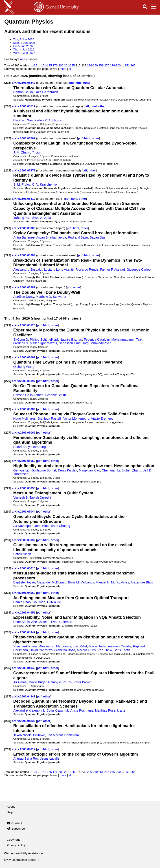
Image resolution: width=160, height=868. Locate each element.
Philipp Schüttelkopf (44, 340)
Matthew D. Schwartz (51, 297)
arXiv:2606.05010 (24, 568)
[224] (8, 357)
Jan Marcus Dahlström (63, 735)
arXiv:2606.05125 (24, 325)
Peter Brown (82, 682)
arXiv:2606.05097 (24, 381)
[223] (8, 325)
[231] (8, 540)
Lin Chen (39, 602)
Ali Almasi (20, 682)
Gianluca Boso (65, 650)
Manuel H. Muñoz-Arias (112, 582)
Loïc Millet (80, 646)
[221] (8, 255)
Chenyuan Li (111, 470)
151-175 (46, 65)
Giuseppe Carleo (139, 270)
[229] (8, 488)
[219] (8, 199)
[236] (8, 668)
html (78, 83)
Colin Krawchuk (58, 710)
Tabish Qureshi (40, 498)
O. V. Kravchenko (44, 184)
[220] (8, 228)
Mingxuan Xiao (89, 470)
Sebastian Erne (70, 343)
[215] (8, 83)
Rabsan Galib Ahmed (28, 395)
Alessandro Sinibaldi (28, 270)
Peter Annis (21, 622)
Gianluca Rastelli (49, 419)
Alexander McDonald (51, 582)
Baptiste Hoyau (24, 582)
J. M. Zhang (22, 152)
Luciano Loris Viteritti (59, 270)
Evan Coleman (62, 622)
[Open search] (145, 7)
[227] (8, 433)
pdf (72, 83)
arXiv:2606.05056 (24, 488)
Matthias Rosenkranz (110, 710)
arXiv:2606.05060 (24, 461)
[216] (8, 106)
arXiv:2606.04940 (24, 668)
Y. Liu (36, 152)
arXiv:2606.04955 (24, 613)
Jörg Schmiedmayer (97, 343)
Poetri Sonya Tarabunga (30, 447)
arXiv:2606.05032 (24, 540)
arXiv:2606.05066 (24, 433)
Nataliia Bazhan (71, 340)
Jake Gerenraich (46, 92)
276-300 (115, 65)
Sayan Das (98, 237)
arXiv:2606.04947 (24, 632)
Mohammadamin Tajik (127, 340)
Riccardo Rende (87, 270)
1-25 (34, 65)
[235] (8, 632)
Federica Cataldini (97, 340)
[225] (8, 381)
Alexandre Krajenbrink (29, 710)
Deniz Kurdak (68, 470)
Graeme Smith (56, 395)
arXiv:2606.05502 (24, 138)
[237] (8, 696)
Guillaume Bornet (44, 470)
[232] (8, 568)
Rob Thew (105, 650)
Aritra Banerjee (24, 237)
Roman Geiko (23, 92)
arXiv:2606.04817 (24, 749)
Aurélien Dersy (24, 297)
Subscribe (18, 829)
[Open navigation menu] (153, 7)
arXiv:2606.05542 (24, 83)
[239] (8, 749)
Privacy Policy (16, 845)
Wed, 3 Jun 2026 (24, 53)
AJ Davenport (23, 526)
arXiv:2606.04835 (24, 721)
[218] (8, 170)
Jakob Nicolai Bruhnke (29, 735)
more (63, 69)
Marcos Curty (86, 650)
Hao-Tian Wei (23, 120)
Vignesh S (21, 498)
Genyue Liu (21, 470)
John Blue (41, 526)
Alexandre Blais (142, 582)
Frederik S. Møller (26, 343)
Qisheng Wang (24, 367)
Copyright (13, 840)
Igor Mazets (49, 343)
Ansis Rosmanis (82, 710)
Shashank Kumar (25, 646)
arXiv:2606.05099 (24, 357)
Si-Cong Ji (21, 340)
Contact (17, 823)
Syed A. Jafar (42, 218)
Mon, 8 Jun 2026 (24, 43)
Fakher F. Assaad (112, 270)
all (70, 69)
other (87, 83)
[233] (8, 593)
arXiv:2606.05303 (24, 228)
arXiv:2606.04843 (24, 696)
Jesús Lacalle (50, 758)
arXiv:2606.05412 (24, 199)
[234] (8, 613)
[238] (8, 721)
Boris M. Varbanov (81, 582)
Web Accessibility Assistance (23, 853)
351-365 (130, 65)
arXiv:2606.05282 (24, 287)
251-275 (104, 65)
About (11, 807)
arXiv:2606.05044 (24, 512)
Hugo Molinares (24, 419)
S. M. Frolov (22, 184)
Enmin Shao (22, 602)
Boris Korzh (122, 650)
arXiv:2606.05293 (24, 255)
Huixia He (54, 602)
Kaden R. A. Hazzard (49, 120)
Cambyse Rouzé (60, 682)
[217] (8, 138)
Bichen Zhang (132, 470)
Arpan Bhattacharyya (51, 237)
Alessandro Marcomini (55, 646)
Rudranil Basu (78, 237)
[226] (8, 409)
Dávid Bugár (38, 682)
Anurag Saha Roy (26, 758)
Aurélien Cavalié (120, 646)
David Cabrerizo (41, 650)
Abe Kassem (40, 622)
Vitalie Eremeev (102, 419)
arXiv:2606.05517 (24, 106)
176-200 (58, 65)
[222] (8, 287)
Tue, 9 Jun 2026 (24, 39)
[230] (8, 512)
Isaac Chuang (60, 526)
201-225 (70, 65)
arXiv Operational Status (22, 860)
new (23, 59)
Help (10, 812)
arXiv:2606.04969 (24, 593)
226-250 (92, 65)
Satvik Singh (22, 554)
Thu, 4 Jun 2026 (24, 49)
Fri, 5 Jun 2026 (23, 46)
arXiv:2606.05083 (24, 409)
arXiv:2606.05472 (24, 170)
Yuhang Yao (22, 218)
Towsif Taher (98, 646)
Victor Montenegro (76, 419)
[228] (8, 461)
